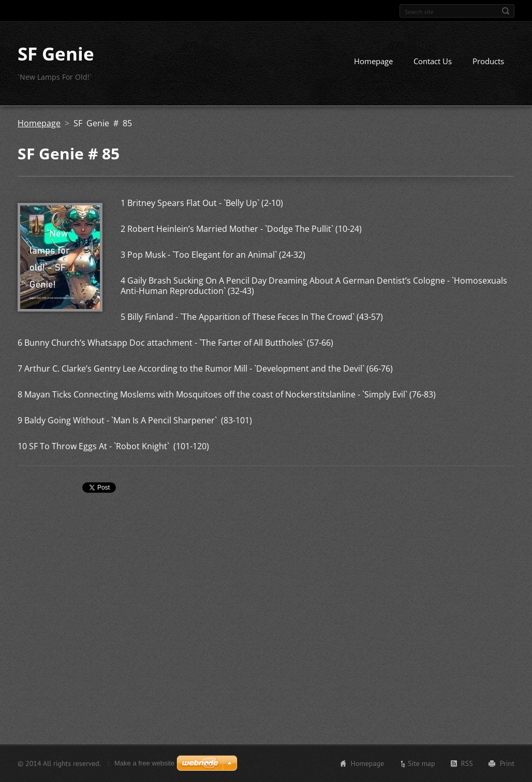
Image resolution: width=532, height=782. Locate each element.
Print (507, 763)
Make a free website (144, 763)
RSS (467, 763)
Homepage (373, 61)
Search (506, 11)
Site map (422, 763)
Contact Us (433, 61)
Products (488, 61)
